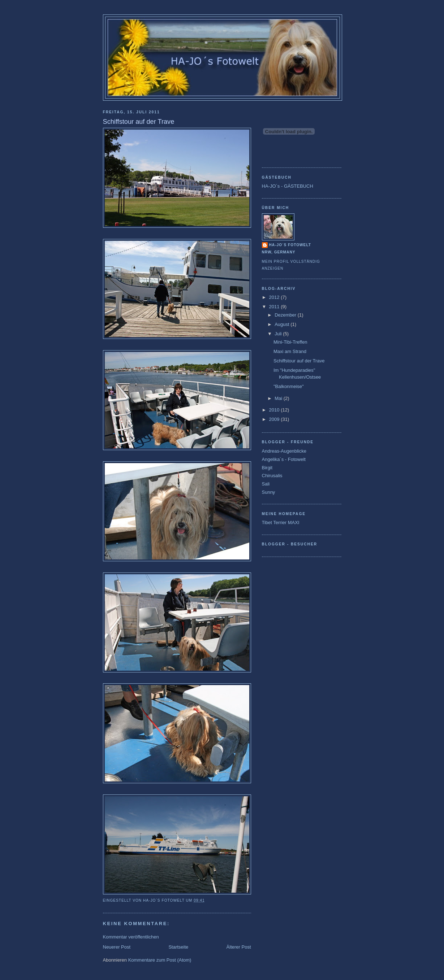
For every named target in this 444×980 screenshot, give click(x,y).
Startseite (178, 947)
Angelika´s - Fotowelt (284, 459)
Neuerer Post (117, 947)
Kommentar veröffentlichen (131, 937)
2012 (275, 297)
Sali (266, 484)
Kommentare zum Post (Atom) (160, 960)
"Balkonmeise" (289, 386)
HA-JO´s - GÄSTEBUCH (288, 186)
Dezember (286, 315)
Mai (279, 398)
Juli (279, 334)
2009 (275, 419)
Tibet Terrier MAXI (281, 522)
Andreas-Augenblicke (284, 451)
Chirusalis (272, 476)
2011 (275, 307)
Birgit (267, 468)
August (283, 324)
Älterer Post (239, 947)
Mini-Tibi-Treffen (290, 342)
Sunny (269, 492)
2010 (275, 410)
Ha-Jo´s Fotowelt (290, 245)
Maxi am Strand (290, 351)
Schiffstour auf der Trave (299, 361)
